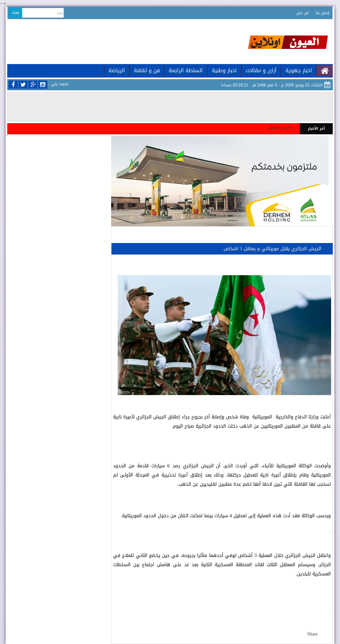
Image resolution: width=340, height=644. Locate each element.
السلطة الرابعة (186, 70)
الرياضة (117, 70)
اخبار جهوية (299, 70)
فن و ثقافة (147, 70)
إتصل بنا (322, 13)
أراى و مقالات (261, 70)
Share (312, 634)
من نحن (303, 13)
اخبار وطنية (224, 70)
